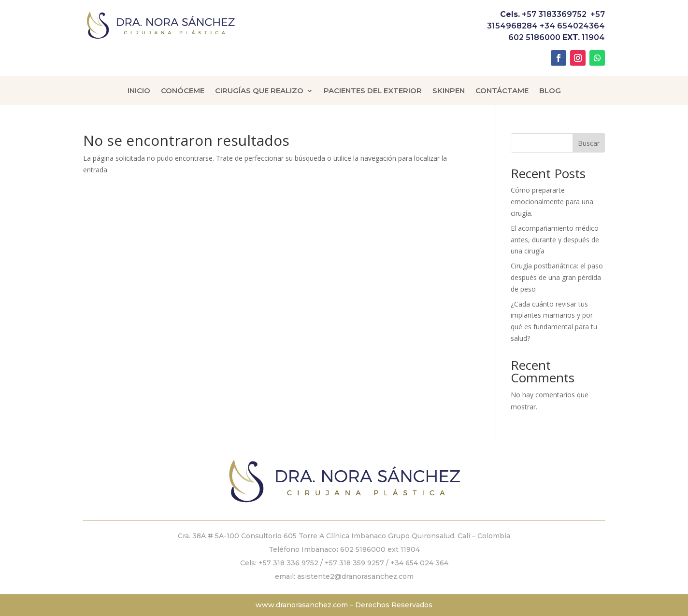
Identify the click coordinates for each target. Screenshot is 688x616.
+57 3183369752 (554, 14)
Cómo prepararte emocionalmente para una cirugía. (552, 202)
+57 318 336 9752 (288, 563)
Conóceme (183, 91)
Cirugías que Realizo (259, 91)
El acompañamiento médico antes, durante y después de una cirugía (555, 240)
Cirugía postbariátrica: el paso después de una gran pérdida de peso (557, 277)
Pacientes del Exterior (373, 91)
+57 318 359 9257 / (358, 563)
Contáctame (502, 91)
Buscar (589, 143)
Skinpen (449, 91)
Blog (550, 91)
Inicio (139, 91)
